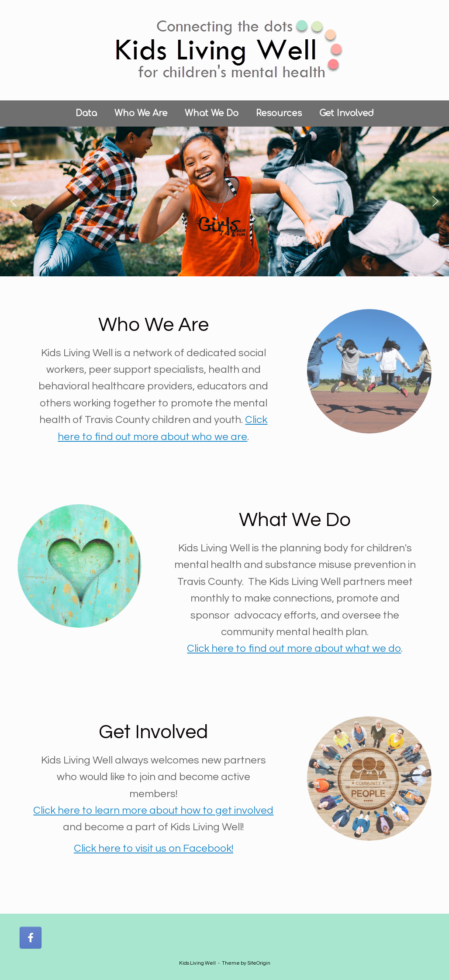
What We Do (212, 113)
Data (86, 113)
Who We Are (141, 113)
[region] (224, 201)
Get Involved (347, 113)
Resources (279, 113)
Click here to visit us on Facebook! (154, 848)
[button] (14, 201)
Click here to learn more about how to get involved (153, 810)
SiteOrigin (259, 963)
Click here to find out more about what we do (294, 648)
